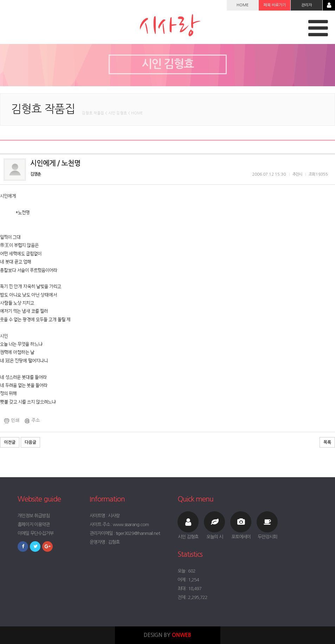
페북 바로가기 (275, 5)
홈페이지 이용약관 (34, 525)
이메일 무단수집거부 (36, 533)
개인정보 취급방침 (34, 516)
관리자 (307, 5)
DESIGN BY (167, 635)
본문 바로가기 (0, 0)
